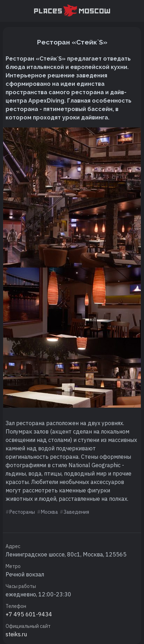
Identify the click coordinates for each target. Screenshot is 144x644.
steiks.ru (16, 634)
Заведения (76, 512)
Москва (49, 512)
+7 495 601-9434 (29, 614)
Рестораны (22, 512)
